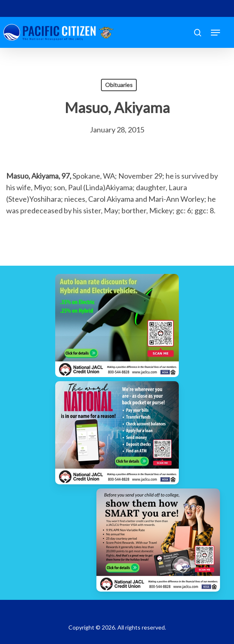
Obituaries (119, 85)
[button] (215, 33)
